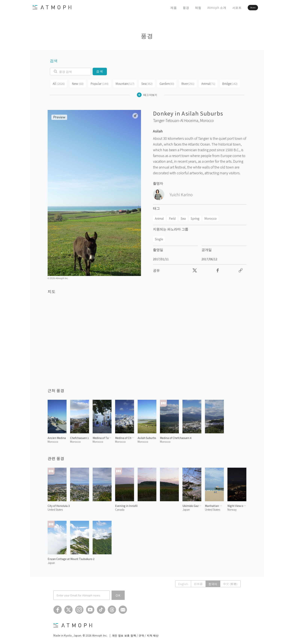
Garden (165, 83)
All (58, 83)
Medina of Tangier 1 (102, 436)
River (185, 83)
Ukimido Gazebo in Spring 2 (192, 504)
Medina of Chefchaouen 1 (125, 436)
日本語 (197, 582)
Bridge (227, 83)
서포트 (226, 8)
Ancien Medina (57, 436)
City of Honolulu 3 (59, 504)
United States (55, 508)
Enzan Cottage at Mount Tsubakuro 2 (71, 557)
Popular (98, 83)
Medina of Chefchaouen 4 (176, 436)
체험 (187, 8)
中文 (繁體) (230, 582)
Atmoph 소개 (205, 8)
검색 (100, 71)
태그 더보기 (147, 93)
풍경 (175, 8)
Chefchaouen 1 (79, 436)
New (77, 83)
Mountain (123, 83)
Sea (144, 83)
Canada (120, 508)
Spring (195, 217)
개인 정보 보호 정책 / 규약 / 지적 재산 (135, 634)
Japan (186, 508)
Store (246, 8)
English (182, 582)
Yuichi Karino (181, 193)
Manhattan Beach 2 (214, 504)
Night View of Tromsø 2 (237, 504)
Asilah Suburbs (147, 436)
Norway (232, 508)
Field (172, 217)
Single (159, 237)
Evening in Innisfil (126, 504)
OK (118, 594)
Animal (206, 83)
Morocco (207, 119)
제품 (162, 8)
